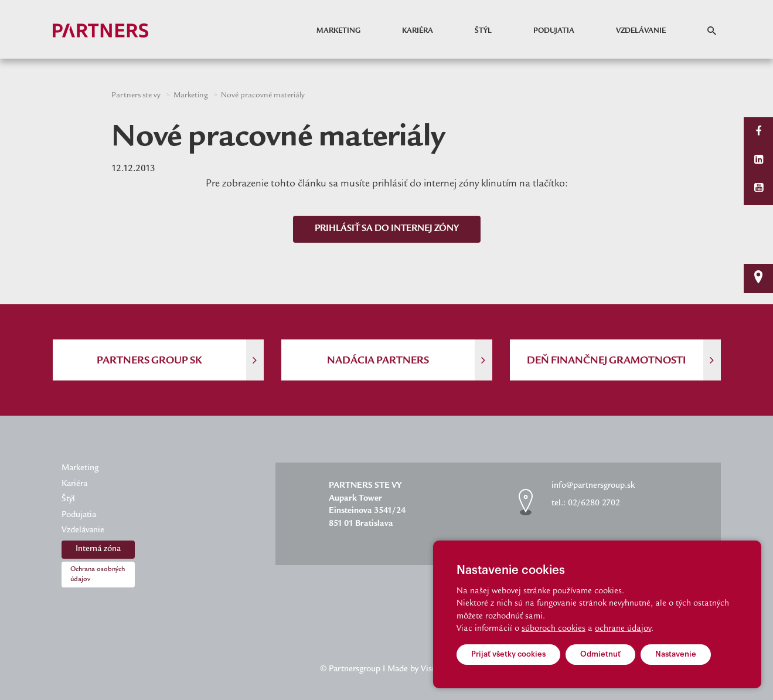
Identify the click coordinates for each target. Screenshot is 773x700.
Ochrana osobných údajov (98, 575)
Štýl (483, 31)
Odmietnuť (600, 654)
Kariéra (418, 31)
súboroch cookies (554, 629)
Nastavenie (676, 654)
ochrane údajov (623, 629)
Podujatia (554, 31)
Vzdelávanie (641, 31)
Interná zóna (98, 549)
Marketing (338, 31)
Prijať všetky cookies (508, 654)
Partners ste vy (136, 96)
